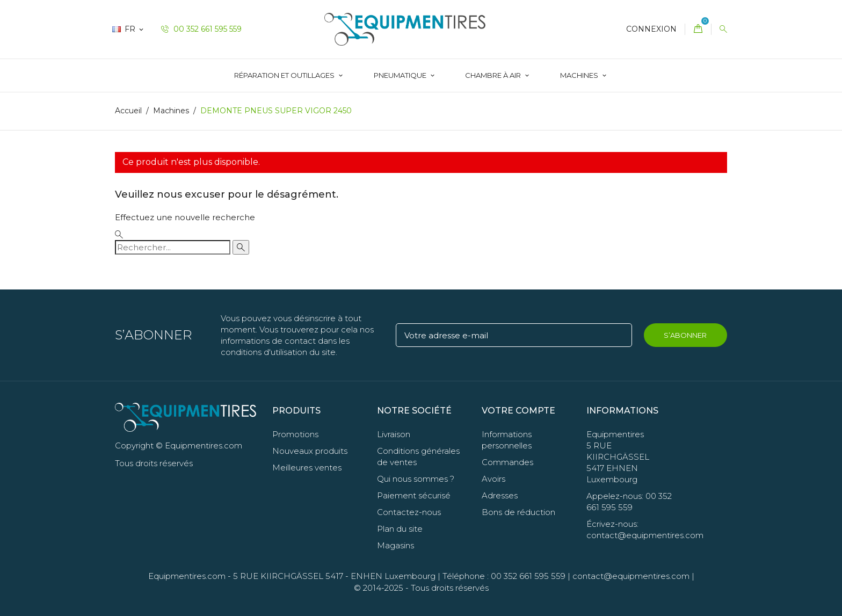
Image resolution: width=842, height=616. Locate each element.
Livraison (394, 434)
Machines (580, 75)
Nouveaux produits (310, 451)
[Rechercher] (173, 247)
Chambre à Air (494, 75)
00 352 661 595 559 (201, 29)
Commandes (507, 462)
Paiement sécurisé (414, 495)
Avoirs (493, 479)
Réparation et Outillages (285, 75)
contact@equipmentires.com (631, 576)
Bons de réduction (518, 512)
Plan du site (400, 529)
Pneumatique (401, 75)
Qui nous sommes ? (416, 479)
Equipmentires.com (187, 576)
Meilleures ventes (307, 468)
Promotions (295, 434)
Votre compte (518, 411)
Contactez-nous (409, 512)
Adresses (500, 495)
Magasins (395, 545)
